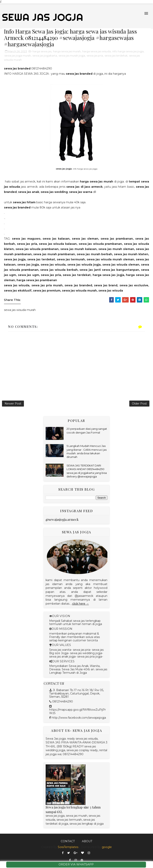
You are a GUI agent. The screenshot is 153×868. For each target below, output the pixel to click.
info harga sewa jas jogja (128, 51)
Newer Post (13, 404)
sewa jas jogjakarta (45, 56)
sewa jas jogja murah (18, 56)
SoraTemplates (68, 847)
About (87, 841)
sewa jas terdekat (116, 56)
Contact (68, 841)
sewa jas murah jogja (72, 56)
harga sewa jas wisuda (97, 51)
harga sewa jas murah (67, 51)
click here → (80, 604)
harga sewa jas (42, 51)
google (107, 847)
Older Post (139, 404)
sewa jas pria (95, 56)
